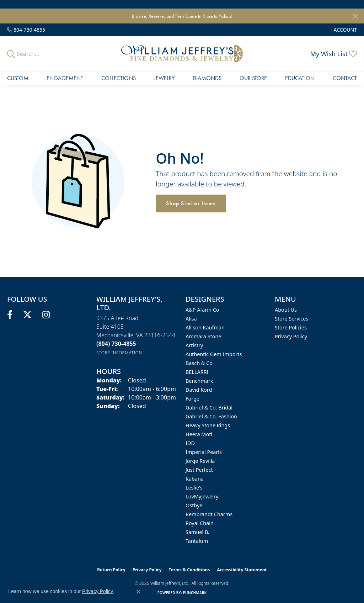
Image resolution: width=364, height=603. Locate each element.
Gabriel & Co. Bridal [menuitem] (209, 408)
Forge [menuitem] (192, 399)
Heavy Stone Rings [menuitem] (208, 425)
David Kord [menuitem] (199, 390)
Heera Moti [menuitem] (199, 434)
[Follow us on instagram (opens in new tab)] (46, 315)
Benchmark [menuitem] (199, 381)
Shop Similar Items (191, 203)
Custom (18, 78)
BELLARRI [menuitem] (197, 372)
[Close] (355, 16)
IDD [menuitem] (190, 443)
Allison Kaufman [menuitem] (205, 327)
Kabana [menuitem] (195, 479)
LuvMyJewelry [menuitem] (202, 496)
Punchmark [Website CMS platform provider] (195, 593)
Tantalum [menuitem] (197, 541)
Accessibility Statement (242, 570)
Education (300, 78)
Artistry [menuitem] (194, 345)
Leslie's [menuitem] (194, 488)
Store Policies (291, 327)
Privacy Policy (291, 336)
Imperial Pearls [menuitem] (204, 452)
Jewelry (164, 78)
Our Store (253, 78)
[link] (26, 30)
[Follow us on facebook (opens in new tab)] (10, 315)
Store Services (291, 319)
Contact (345, 78)
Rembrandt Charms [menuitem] (209, 514)
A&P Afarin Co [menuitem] (202, 310)
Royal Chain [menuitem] (200, 523)
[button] (345, 30)
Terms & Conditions (189, 570)
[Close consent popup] (138, 592)
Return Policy (111, 570)
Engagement (65, 78)
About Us (286, 310)
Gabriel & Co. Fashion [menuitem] (211, 416)
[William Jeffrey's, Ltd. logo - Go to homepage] (182, 54)
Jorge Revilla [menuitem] (200, 461)
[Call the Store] (116, 344)
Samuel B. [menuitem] (197, 532)
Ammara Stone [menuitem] (203, 336)
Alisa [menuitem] (191, 319)
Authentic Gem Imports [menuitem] (214, 354)
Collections (119, 78)
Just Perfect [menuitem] (199, 470)
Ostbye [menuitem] (194, 505)
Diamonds (207, 78)
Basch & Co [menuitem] (199, 363)
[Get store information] (119, 353)
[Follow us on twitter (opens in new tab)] (27, 315)
